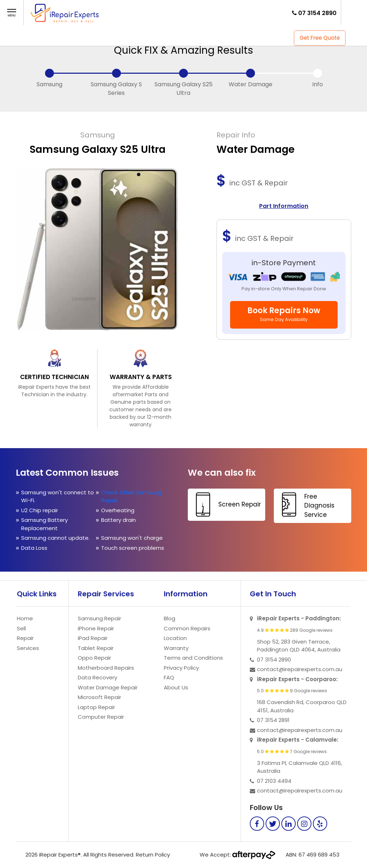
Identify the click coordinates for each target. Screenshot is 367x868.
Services (28, 648)
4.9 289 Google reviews (295, 630)
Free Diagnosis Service (305, 505)
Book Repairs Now (284, 314)
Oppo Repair (94, 658)
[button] (12, 13)
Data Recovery (97, 677)
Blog (170, 618)
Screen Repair (225, 505)
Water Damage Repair (108, 687)
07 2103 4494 (274, 781)
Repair (148, 12)
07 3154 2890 (317, 13)
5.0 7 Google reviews (292, 752)
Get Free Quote (320, 38)
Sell (127, 12)
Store (172, 12)
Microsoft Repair (99, 697)
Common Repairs (187, 628)
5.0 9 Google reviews (292, 691)
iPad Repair (93, 638)
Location (175, 638)
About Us (176, 687)
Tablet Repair (96, 648)
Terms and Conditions (193, 658)
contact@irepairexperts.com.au (300, 669)
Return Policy (153, 855)
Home (106, 12)
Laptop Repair (96, 707)
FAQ (194, 12)
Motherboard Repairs (106, 668)
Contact (220, 12)
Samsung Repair (99, 618)
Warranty (176, 648)
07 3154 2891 (273, 720)
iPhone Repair (96, 628)
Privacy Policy (181, 668)
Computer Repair (101, 717)
